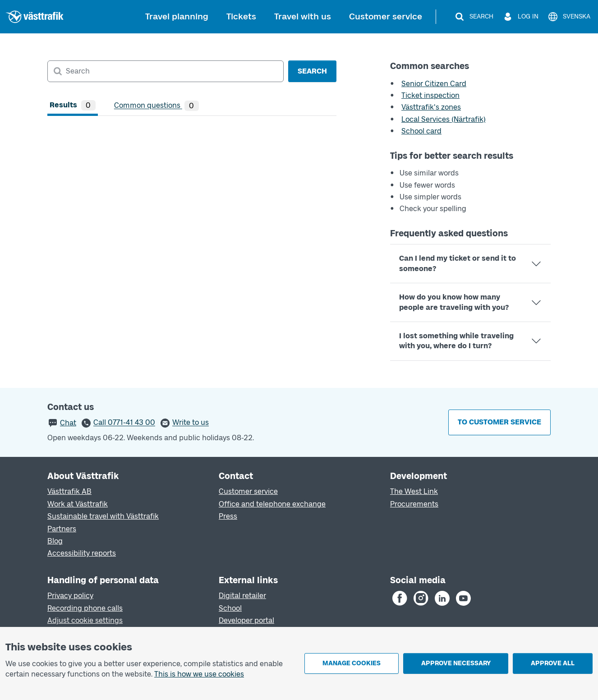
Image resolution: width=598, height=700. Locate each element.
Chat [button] (68, 423)
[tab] (73, 106)
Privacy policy (70, 596)
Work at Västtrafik (78, 504)
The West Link (414, 491)
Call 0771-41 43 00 (124, 423)
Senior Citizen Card (434, 84)
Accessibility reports (82, 553)
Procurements (414, 504)
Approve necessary (456, 663)
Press (228, 516)
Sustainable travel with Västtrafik (103, 516)
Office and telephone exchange (272, 504)
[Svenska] (569, 17)
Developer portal (246, 620)
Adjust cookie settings (85, 620)
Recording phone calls (85, 608)
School (230, 608)
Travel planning (177, 16)
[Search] (474, 17)
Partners (62, 529)
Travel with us (303, 16)
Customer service (386, 16)
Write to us (191, 423)
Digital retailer (242, 596)
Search (312, 71)
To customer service (499, 422)
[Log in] (520, 17)
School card (421, 131)
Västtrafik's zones (431, 107)
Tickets (241, 16)
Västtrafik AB (69, 491)
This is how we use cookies (199, 674)
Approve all (553, 663)
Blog (55, 541)
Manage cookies (352, 663)
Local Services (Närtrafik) (444, 119)
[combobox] (166, 71)
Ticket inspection (430, 95)
